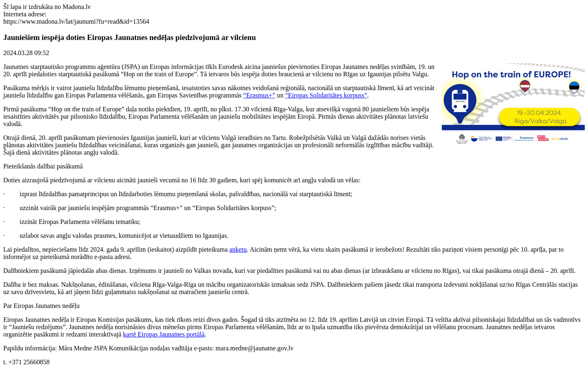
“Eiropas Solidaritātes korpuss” (326, 95)
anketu (238, 249)
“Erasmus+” (259, 95)
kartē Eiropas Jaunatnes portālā (164, 334)
